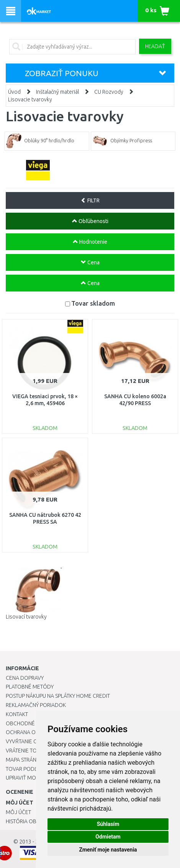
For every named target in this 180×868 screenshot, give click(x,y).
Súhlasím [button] (108, 824)
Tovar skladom (93, 303)
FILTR (90, 200)
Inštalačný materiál (57, 92)
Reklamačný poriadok (36, 705)
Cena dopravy (25, 678)
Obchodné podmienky (35, 723)
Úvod (14, 92)
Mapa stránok (25, 760)
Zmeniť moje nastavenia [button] (108, 850)
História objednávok (34, 821)
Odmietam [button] (108, 837)
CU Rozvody (109, 92)
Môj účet (18, 812)
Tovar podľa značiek (34, 769)
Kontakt (17, 714)
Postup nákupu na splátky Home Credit (58, 696)
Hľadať (155, 46)
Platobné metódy (30, 687)
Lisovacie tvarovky (30, 99)
